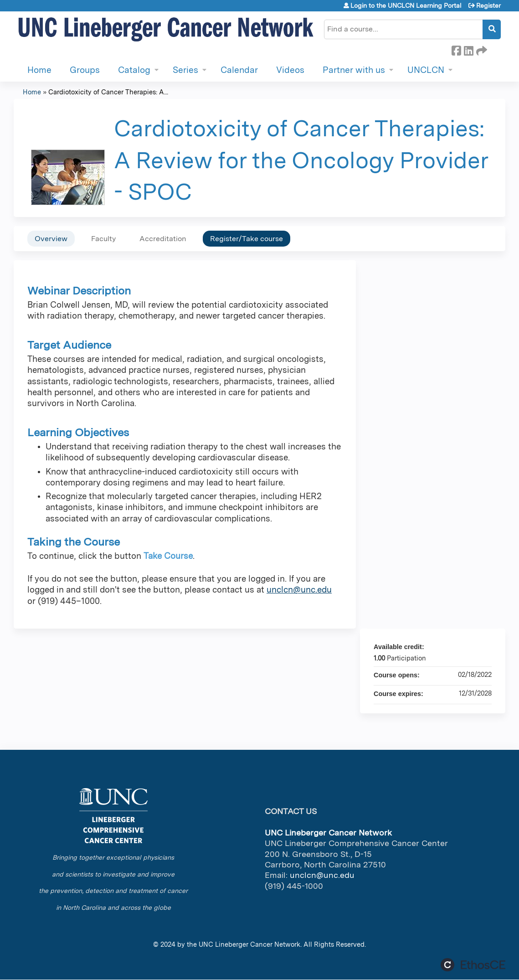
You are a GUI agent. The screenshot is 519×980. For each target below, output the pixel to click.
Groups (85, 70)
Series (185, 70)
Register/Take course (247, 239)
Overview (51, 239)
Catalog (134, 70)
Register (488, 5)
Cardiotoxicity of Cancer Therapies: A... (108, 92)
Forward (481, 49)
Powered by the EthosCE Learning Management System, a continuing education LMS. (473, 965)
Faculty (103, 239)
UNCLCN (426, 70)
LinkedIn (468, 49)
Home (39, 70)
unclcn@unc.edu (299, 590)
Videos (290, 70)
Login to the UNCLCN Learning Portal (406, 5)
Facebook (456, 49)
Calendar (239, 70)
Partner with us (354, 70)
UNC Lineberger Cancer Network (249, 944)
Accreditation (163, 239)
